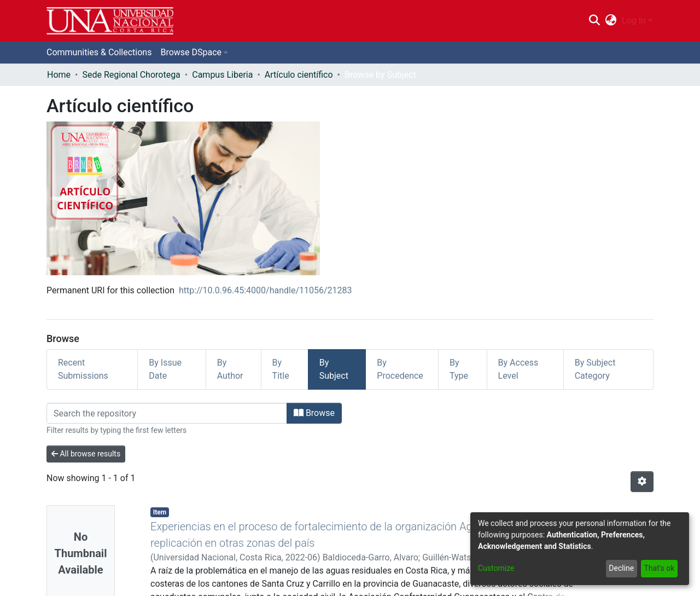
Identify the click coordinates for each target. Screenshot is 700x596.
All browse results (86, 454)
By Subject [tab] (334, 369)
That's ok (659, 568)
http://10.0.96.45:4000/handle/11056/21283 (266, 290)
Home (59, 75)
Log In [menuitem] (634, 21)
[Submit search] (594, 21)
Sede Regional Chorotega (131, 75)
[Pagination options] (642, 482)
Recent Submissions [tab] (83, 369)
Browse (314, 413)
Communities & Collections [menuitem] (99, 52)
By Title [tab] (281, 369)
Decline (621, 568)
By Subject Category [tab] (595, 369)
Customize (496, 568)
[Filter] (167, 413)
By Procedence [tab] (400, 369)
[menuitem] (611, 21)
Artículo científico (299, 75)
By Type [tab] (459, 369)
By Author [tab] (230, 369)
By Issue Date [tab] (165, 369)
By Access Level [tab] (518, 369)
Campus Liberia (222, 75)
